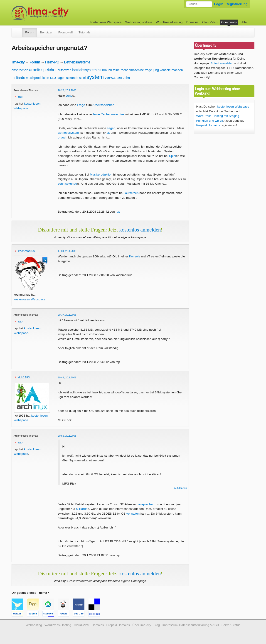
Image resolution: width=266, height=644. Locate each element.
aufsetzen (65, 70)
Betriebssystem (68, 133)
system (95, 77)
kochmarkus (26, 251)
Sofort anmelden (222, 63)
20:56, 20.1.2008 (67, 436)
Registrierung (237, 4)
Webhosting (34, 625)
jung (156, 70)
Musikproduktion (101, 175)
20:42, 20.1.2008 (67, 377)
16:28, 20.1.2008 (67, 90)
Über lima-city (142, 625)
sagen (61, 78)
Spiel (172, 156)
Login (219, 4)
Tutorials (84, 32)
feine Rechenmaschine (109, 114)
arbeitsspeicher (43, 70)
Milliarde (82, 509)
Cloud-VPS (210, 22)
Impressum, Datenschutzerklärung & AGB (191, 625)
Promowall (65, 32)
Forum (30, 32)
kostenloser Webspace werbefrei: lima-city (57, 13)
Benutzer (46, 32)
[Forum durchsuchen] (199, 4)
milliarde (18, 78)
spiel (83, 78)
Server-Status (231, 625)
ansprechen (20, 70)
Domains (192, 22)
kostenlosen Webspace (30, 299)
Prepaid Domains (208, 125)
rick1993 (24, 377)
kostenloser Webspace (106, 22)
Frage (81, 105)
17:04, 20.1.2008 (67, 251)
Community (229, 22)
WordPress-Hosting (169, 22)
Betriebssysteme (77, 62)
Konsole (135, 256)
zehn (126, 78)
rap (53, 78)
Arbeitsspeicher (103, 105)
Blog (157, 625)
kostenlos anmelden (140, 230)
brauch (107, 70)
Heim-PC (52, 62)
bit (100, 70)
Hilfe (244, 22)
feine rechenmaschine (128, 70)
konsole (165, 70)
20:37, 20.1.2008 (67, 315)
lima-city (18, 62)
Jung (69, 96)
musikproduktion (37, 78)
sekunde (72, 78)
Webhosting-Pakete (139, 22)
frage (148, 70)
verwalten (113, 78)
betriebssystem (84, 70)
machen (177, 70)
